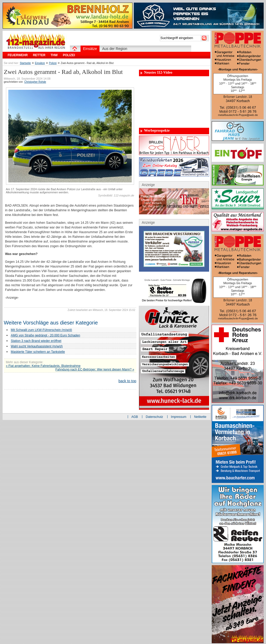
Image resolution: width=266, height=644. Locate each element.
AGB (135, 417)
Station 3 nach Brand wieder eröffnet (36, 341)
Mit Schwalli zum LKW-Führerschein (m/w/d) (42, 330)
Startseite (25, 63)
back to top (127, 381)
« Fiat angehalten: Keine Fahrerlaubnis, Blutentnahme (43, 366)
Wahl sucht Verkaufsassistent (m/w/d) (37, 346)
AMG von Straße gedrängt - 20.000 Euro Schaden (46, 335)
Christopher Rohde (35, 82)
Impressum (179, 417)
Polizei (53, 63)
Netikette (200, 417)
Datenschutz (154, 417)
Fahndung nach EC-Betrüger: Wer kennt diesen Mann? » (95, 369)
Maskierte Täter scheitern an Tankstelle (38, 352)
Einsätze (40, 63)
